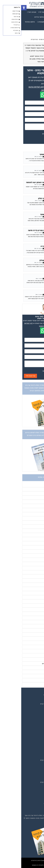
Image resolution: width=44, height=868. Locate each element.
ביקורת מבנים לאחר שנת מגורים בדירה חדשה (24, 230)
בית (40, 698)
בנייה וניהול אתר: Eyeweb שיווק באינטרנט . (22, 860)
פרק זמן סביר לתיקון (33, 276)
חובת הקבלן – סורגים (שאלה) (29, 260)
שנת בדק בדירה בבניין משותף (29, 154)
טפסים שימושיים (35, 757)
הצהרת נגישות (36, 716)
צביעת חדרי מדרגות (34, 807)
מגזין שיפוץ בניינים (35, 744)
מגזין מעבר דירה (36, 735)
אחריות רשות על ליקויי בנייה (30, 246)
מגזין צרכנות (37, 747)
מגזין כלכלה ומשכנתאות (33, 738)
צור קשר (38, 719)
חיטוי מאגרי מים (36, 791)
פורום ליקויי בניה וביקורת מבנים (27, 39)
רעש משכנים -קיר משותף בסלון (29, 198)
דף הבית (40, 39)
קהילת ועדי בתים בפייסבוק (32, 766)
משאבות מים (37, 800)
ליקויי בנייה (36, 168)
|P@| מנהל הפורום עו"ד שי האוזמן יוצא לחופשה (23, 182)
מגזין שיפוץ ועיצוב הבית (33, 741)
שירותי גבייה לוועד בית (34, 772)
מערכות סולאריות (35, 797)
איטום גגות (37, 785)
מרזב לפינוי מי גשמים (32, 292)
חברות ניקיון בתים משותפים (32, 804)
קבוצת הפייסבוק (35, 707)
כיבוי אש (38, 794)
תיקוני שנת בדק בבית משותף (30, 214)
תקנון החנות (37, 713)
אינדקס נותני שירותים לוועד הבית (30, 704)
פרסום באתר (37, 710)
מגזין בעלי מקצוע (35, 732)
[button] (3, 8)
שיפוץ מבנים (37, 810)
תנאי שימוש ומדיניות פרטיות (32, 695)
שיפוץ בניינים (37, 769)
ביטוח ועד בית (36, 788)
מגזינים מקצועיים (35, 701)
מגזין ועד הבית (36, 729)
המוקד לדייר (37, 763)
